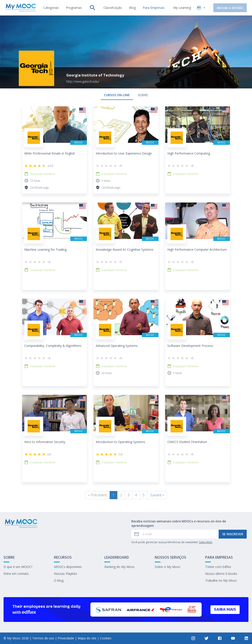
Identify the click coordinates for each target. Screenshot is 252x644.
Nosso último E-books (221, 574)
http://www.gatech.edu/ (83, 81)
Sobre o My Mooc (168, 567)
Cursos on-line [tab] (117, 95)
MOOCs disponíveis (68, 567)
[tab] (51, 8)
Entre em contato (16, 574)
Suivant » (157, 495)
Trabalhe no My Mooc (221, 580)
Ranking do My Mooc (120, 567)
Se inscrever (233, 534)
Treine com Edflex (218, 567)
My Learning (182, 8)
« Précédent (97, 495)
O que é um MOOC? (18, 567)
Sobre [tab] (143, 95)
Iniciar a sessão (230, 8)
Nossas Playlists (66, 574)
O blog (59, 580)
